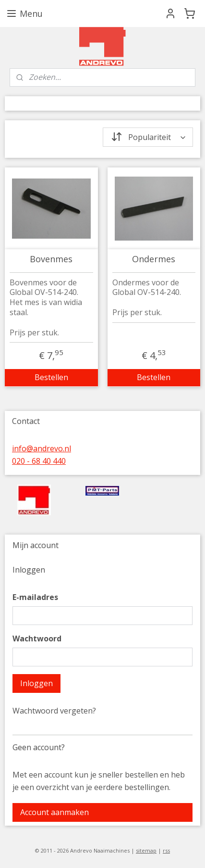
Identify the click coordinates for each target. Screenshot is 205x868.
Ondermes (154, 259)
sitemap (146, 850)
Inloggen (36, 683)
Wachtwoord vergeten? (54, 711)
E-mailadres (35, 597)
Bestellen (51, 377)
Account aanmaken (54, 812)
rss (166, 850)
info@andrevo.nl (42, 448)
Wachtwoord (37, 638)
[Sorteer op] (148, 137)
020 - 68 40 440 (39, 461)
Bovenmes (51, 259)
